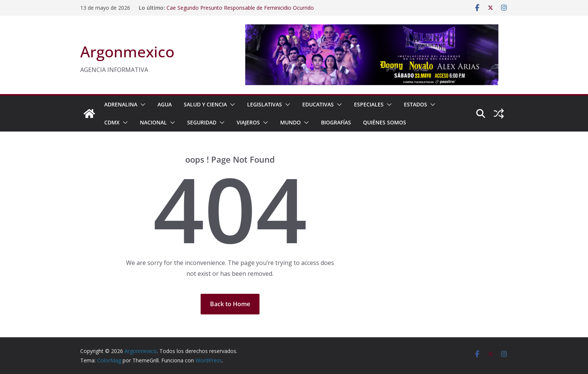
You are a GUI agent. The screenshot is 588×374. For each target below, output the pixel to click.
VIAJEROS (248, 122)
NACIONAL (153, 122)
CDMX (112, 122)
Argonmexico (127, 52)
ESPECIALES (369, 104)
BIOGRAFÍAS (336, 122)
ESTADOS (415, 104)
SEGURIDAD (202, 122)
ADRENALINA (121, 104)
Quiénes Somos (385, 122)
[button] (141, 105)
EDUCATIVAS (318, 104)
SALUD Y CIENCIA (205, 104)
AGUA (165, 104)
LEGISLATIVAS (265, 104)
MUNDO (290, 122)
